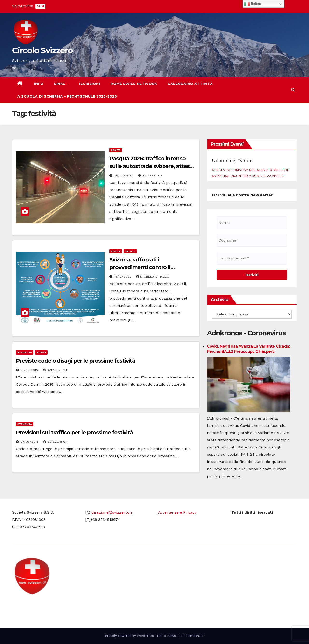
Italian (253, 4)
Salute (130, 251)
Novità (116, 150)
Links (60, 84)
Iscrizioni (90, 84)
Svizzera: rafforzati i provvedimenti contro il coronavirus (140, 267)
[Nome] (252, 223)
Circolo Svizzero (42, 50)
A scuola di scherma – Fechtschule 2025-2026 (67, 96)
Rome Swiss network (134, 84)
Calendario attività (190, 84)
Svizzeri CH (150, 175)
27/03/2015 (30, 442)
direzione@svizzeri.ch (112, 512)
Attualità (25, 352)
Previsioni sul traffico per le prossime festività (74, 432)
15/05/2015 (30, 370)
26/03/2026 (124, 175)
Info (38, 84)
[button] (293, 90)
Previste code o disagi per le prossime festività (76, 361)
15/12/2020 (123, 277)
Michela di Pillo (153, 277)
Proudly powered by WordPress (130, 636)
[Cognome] (252, 240)
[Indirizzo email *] (252, 258)
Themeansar (194, 636)
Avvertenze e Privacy (177, 512)
